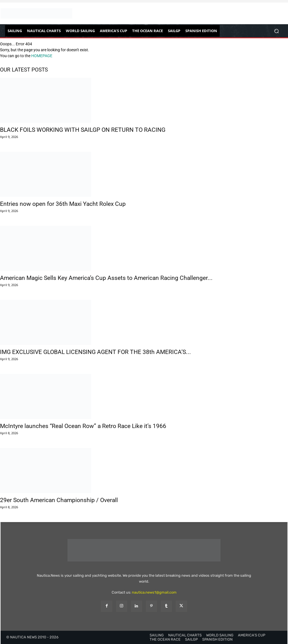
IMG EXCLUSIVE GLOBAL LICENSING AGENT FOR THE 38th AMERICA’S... (95, 352)
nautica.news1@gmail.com (154, 592)
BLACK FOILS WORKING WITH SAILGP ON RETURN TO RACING (83, 130)
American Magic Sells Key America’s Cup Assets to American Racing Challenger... (106, 278)
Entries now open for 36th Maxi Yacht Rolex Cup (63, 204)
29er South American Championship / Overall (59, 500)
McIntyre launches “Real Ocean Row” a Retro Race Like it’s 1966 (83, 426)
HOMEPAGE (42, 56)
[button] (276, 31)
